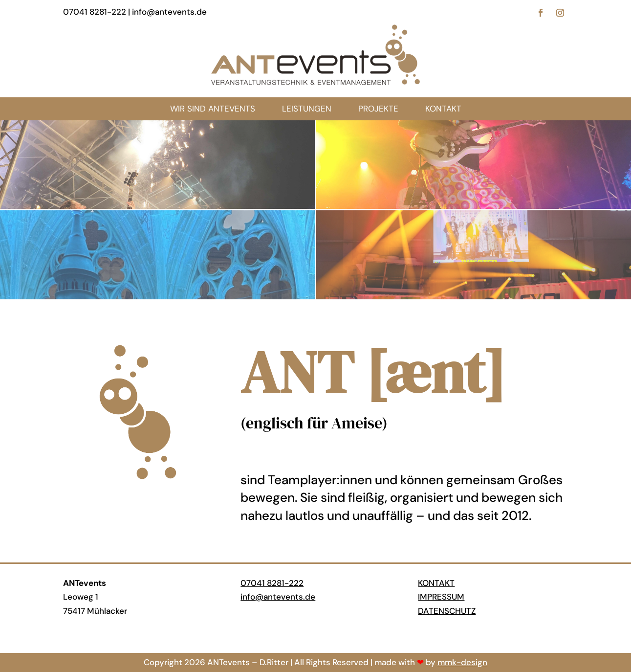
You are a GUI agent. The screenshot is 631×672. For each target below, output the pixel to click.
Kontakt (436, 583)
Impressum (441, 597)
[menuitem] (443, 109)
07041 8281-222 (272, 583)
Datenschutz (447, 611)
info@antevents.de (278, 597)
